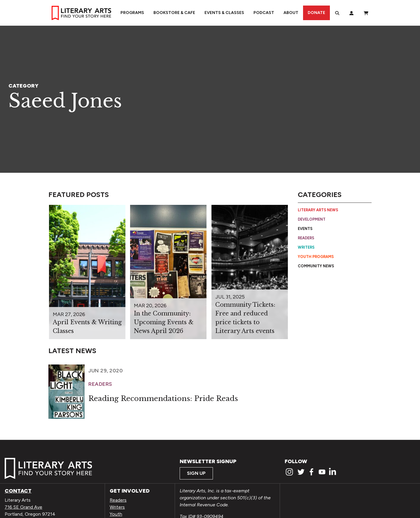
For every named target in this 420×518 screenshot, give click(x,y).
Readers (306, 238)
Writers (306, 247)
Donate (316, 13)
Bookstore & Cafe (174, 13)
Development (312, 219)
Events (305, 229)
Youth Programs (316, 257)
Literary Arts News (318, 210)
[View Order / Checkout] (366, 13)
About (291, 13)
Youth (116, 514)
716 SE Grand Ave (23, 507)
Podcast (264, 13)
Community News (316, 266)
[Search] (337, 13)
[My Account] (351, 13)
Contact (18, 491)
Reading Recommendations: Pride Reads (163, 398)
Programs (132, 13)
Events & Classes (224, 13)
